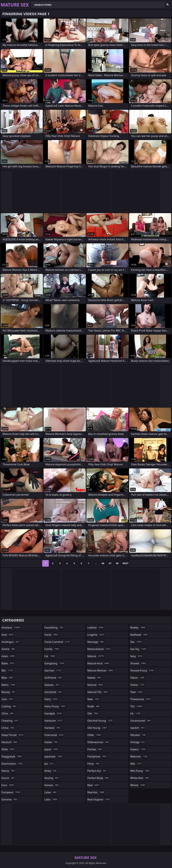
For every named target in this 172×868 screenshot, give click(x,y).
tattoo (138, 685)
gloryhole (53, 692)
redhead (139, 635)
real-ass (96, 792)
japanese (53, 756)
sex (137, 642)
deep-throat (13, 735)
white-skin (140, 778)
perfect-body (98, 778)
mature (96, 656)
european (11, 792)
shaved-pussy (142, 670)
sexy (137, 656)
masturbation (99, 649)
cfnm (8, 713)
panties (95, 749)
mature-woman (101, 670)
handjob (53, 713)
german (53, 670)
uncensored (141, 721)
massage (96, 642)
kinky (51, 771)
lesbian (96, 628)
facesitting (54, 628)
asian (8, 656)
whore (138, 785)
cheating (10, 721)
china (8, 728)
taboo (138, 678)
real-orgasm (99, 799)
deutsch (10, 742)
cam (8, 699)
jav (49, 764)
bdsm (9, 685)
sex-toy (138, 649)
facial (51, 635)
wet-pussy (140, 771)
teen (137, 692)
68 (117, 563)
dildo (8, 749)
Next (125, 563)
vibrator (138, 735)
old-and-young (100, 721)
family (52, 649)
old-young (97, 728)
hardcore (54, 721)
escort (8, 778)
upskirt (138, 728)
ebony (8, 771)
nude (94, 706)
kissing (52, 778)
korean (52, 785)
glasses (52, 685)
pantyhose (97, 756)
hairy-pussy (55, 706)
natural (96, 685)
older (94, 735)
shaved (138, 663)
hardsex (52, 728)
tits (137, 706)
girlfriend (53, 678)
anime (8, 649)
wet (136, 764)
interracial (54, 735)
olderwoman (98, 742)
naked (94, 678)
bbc (7, 670)
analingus (11, 642)
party (94, 764)
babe (8, 663)
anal (8, 635)
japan (51, 749)
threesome (141, 699)
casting (9, 706)
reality (138, 628)
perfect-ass (97, 771)
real (94, 785)
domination (12, 764)
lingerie (96, 635)
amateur (11, 628)
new (94, 699)
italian (51, 742)
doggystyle (12, 756)
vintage (138, 742)
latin (51, 799)
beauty (9, 692)
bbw (8, 678)
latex (51, 792)
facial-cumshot (57, 642)
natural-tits (98, 692)
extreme (10, 799)
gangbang (54, 663)
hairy (51, 699)
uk (136, 713)
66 (103, 563)
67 (110, 563)
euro (8, 785)
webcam (139, 756)
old (93, 713)
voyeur (138, 749)
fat (50, 656)
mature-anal (99, 663)
